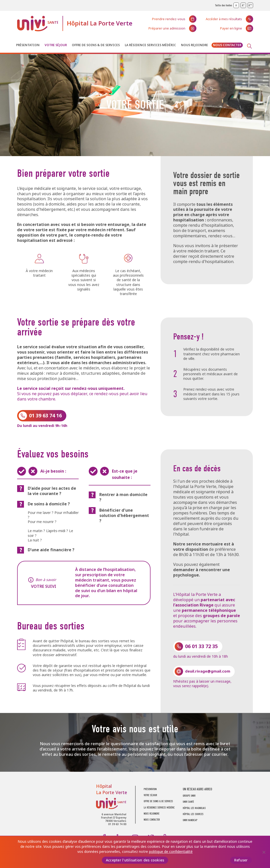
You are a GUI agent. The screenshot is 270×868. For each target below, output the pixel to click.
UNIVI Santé (38, 24)
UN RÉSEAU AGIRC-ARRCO (197, 789)
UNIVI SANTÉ (188, 802)
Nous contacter (227, 45)
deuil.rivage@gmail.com (208, 671)
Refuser (241, 860)
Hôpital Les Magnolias (194, 808)
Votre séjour (56, 45)
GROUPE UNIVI (189, 796)
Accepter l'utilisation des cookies (135, 860)
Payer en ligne (231, 28)
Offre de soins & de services (96, 45)
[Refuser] (264, 852)
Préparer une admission (167, 28)
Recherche (250, 46)
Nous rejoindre (194, 45)
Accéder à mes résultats (224, 19)
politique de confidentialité (171, 852)
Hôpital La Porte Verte (100, 23)
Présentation (28, 45)
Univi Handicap (190, 820)
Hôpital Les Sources (193, 814)
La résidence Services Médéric (150, 45)
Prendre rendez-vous (169, 19)
